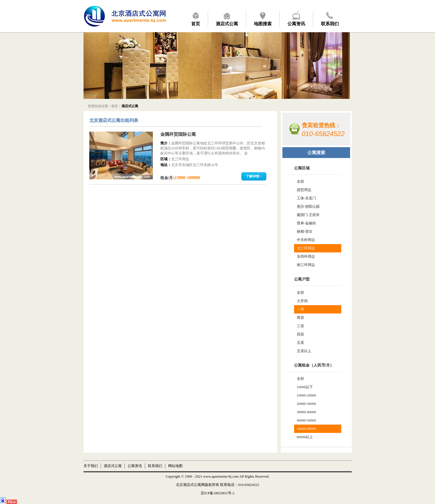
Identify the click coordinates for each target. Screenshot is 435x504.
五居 (300, 343)
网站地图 (175, 466)
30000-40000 (306, 412)
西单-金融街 (306, 223)
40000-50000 (306, 420)
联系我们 (330, 24)
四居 (300, 334)
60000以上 (305, 437)
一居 (300, 309)
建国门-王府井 (308, 215)
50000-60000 (306, 429)
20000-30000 (306, 404)
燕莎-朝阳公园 (308, 206)
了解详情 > (254, 176)
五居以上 (304, 351)
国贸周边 (304, 190)
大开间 (302, 301)
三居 (300, 326)
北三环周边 (306, 248)
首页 (196, 24)
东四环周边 (306, 256)
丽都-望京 (305, 231)
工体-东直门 (306, 198)
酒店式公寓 (227, 24)
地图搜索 (263, 24)
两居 (300, 318)
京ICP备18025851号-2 (217, 493)
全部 (300, 181)
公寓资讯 (296, 24)
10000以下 (305, 387)
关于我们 (91, 466)
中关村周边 (306, 240)
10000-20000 (306, 395)
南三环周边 (306, 265)
